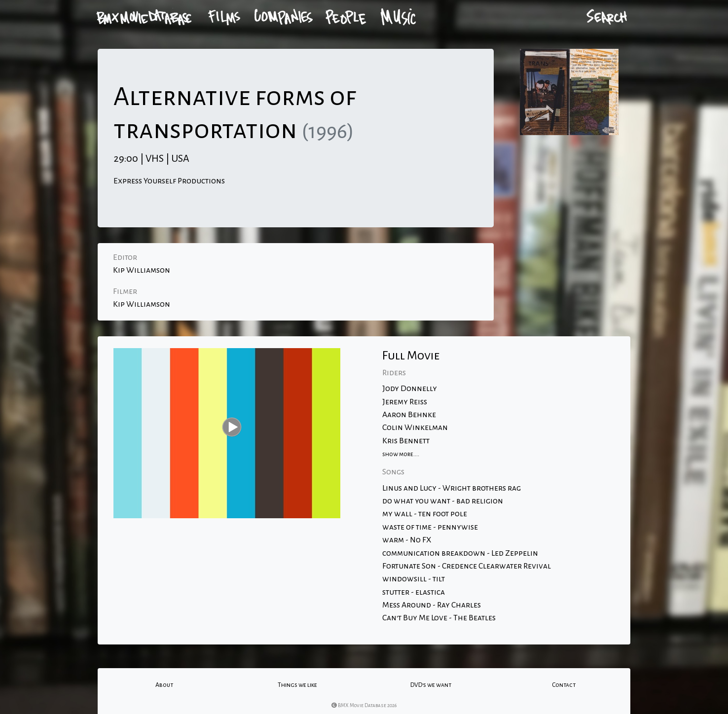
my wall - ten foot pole (425, 514)
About (164, 685)
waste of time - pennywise (430, 527)
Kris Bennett (406, 441)
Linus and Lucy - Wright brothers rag (452, 488)
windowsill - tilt (414, 579)
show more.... (401, 454)
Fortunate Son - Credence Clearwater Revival (467, 566)
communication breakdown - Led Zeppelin (460, 553)
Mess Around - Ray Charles (432, 605)
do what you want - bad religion (443, 501)
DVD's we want (431, 685)
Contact (564, 685)
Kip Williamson (142, 270)
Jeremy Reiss (405, 402)
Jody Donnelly (410, 389)
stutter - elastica (414, 592)
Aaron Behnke (409, 415)
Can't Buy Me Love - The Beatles (439, 618)
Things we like (297, 685)
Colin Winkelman (415, 428)
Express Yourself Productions (169, 181)
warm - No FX (407, 540)
